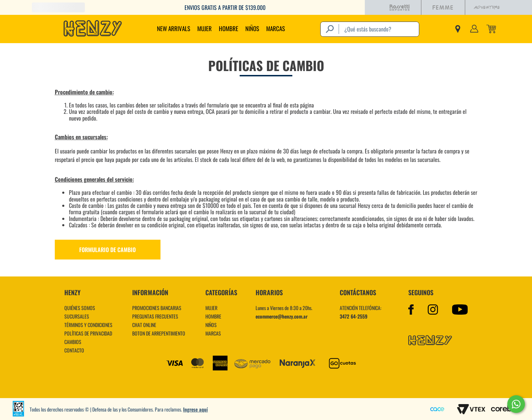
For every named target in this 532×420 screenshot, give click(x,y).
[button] (266, 250)
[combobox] (370, 29)
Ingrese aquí (195, 409)
